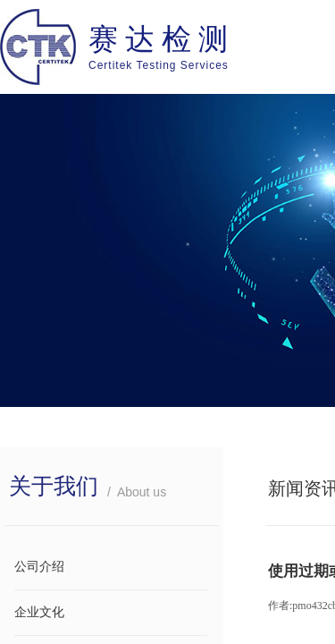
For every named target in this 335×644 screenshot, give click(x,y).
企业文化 (39, 612)
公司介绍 (39, 567)
